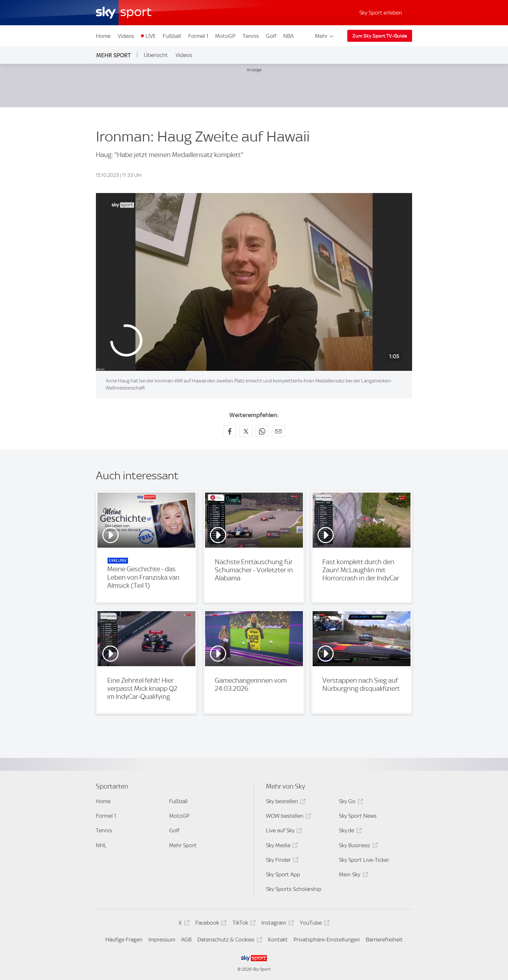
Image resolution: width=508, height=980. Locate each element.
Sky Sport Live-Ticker (364, 860)
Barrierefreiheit (384, 940)
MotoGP (225, 36)
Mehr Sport (114, 55)
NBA (288, 36)
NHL (101, 845)
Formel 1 (198, 36)
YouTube (313, 924)
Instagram (277, 924)
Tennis (251, 36)
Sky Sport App (283, 874)
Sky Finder (281, 861)
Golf (271, 36)
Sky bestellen (285, 802)
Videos (126, 36)
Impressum (162, 940)
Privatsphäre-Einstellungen (327, 940)
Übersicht (156, 55)
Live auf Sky (283, 832)
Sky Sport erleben (381, 13)
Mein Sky (352, 876)
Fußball (172, 36)
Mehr (325, 36)
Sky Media (281, 846)
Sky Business (357, 846)
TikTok (243, 924)
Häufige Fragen (124, 940)
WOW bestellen (288, 817)
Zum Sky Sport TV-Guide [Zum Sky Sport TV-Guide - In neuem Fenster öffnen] (380, 36)
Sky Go (350, 802)
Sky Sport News (358, 816)
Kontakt (278, 940)
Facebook (210, 924)
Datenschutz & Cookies (229, 941)
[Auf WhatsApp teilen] (262, 431)
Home (103, 36)
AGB (186, 940)
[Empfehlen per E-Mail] (278, 431)
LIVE (151, 36)
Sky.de (349, 832)
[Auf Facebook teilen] (230, 431)
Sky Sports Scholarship (294, 889)
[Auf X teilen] (246, 431)
